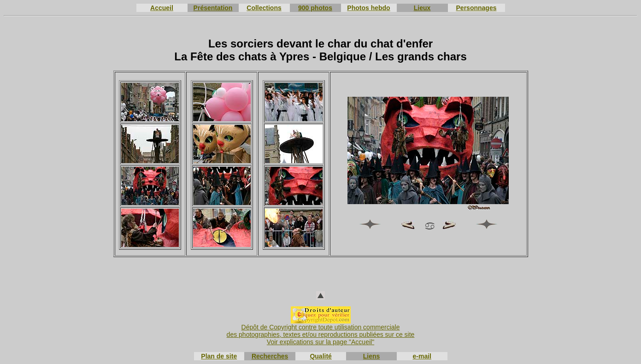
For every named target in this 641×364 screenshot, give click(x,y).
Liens (372, 356)
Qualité (320, 356)
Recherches (270, 356)
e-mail (422, 356)
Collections (264, 8)
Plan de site (219, 356)
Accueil (162, 8)
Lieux (422, 8)
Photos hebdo (368, 8)
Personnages (476, 8)
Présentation (213, 8)
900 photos (315, 8)
